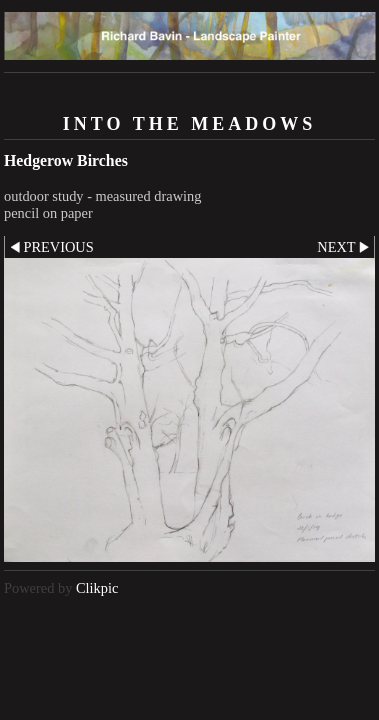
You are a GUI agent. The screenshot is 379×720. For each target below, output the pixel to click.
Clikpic (97, 588)
